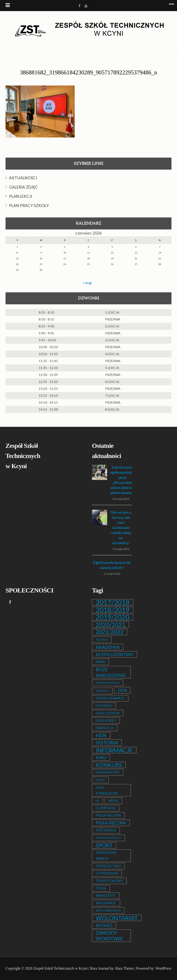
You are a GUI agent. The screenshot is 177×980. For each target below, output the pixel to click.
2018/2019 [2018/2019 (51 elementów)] (113, 610)
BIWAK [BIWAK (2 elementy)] (100, 662)
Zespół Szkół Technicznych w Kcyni (60, 968)
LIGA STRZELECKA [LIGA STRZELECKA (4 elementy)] (107, 790)
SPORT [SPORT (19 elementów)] (104, 845)
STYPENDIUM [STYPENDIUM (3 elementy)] (107, 873)
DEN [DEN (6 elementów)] (122, 690)
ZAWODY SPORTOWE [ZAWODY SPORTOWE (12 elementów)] (109, 936)
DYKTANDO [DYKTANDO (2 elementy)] (104, 706)
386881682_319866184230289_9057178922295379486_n (89, 72)
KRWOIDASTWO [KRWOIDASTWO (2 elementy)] (108, 772)
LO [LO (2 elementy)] (97, 801)
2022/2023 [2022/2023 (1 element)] (102, 640)
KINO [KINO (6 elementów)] (101, 757)
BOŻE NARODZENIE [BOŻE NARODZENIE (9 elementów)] (111, 672)
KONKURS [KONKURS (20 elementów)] (109, 765)
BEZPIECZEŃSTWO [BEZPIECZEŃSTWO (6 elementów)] (115, 654)
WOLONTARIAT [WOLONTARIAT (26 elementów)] (117, 918)
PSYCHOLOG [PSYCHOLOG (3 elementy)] (106, 830)
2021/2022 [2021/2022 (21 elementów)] (110, 632)
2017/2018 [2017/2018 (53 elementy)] (113, 602)
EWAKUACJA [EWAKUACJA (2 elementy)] (105, 728)
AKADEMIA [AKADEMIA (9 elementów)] (108, 647)
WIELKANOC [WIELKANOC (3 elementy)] (106, 903)
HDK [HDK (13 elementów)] (101, 735)
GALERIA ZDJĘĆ (23, 187)
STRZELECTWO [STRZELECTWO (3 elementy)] (108, 866)
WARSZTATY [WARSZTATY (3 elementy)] (106, 896)
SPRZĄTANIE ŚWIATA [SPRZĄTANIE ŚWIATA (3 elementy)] (106, 856)
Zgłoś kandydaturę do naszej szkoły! (112, 565)
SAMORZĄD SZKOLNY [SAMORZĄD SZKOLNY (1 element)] (108, 838)
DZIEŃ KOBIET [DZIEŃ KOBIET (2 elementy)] (106, 720)
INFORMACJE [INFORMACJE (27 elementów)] (114, 750)
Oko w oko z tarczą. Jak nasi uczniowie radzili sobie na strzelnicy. (121, 527)
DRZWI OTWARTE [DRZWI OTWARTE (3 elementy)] (110, 698)
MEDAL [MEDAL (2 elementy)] (113, 801)
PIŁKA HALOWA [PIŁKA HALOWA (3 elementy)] (108, 815)
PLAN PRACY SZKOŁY (29, 206)
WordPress (164, 968)
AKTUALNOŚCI (23, 178)
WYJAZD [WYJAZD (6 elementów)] (104, 925)
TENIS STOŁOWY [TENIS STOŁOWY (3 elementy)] (109, 881)
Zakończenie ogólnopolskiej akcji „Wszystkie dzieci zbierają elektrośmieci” (122, 480)
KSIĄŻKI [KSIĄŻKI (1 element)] (100, 780)
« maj (87, 283)
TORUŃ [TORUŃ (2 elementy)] (101, 888)
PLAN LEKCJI (21, 196)
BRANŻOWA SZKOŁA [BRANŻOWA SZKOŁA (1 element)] (108, 683)
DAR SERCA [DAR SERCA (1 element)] (102, 691)
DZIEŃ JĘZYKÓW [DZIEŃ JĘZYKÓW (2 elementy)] (108, 713)
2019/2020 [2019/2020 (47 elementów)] (113, 617)
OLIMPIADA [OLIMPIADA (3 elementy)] (106, 808)
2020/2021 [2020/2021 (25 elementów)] (111, 625)
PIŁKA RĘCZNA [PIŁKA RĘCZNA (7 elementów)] (111, 823)
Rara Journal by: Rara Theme (112, 968)
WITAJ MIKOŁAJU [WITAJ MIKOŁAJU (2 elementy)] (108, 910)
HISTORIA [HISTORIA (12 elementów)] (107, 743)
